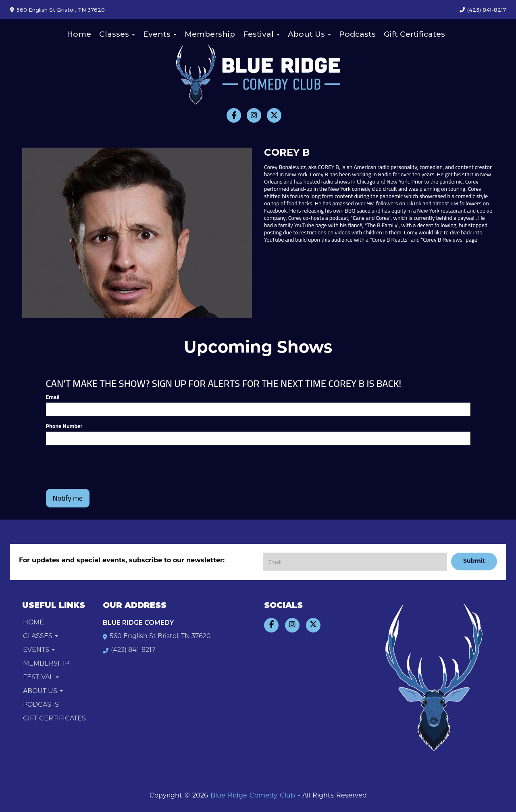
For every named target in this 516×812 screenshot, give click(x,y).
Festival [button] (261, 34)
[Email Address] (355, 562)
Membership (210, 34)
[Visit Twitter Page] (274, 115)
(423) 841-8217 (487, 10)
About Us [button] (309, 34)
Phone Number (64, 426)
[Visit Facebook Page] (234, 115)
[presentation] (107, 467)
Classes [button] (117, 34)
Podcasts (357, 34)
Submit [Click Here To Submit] (474, 561)
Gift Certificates (414, 34)
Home (79, 34)
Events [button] (160, 34)
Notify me (68, 498)
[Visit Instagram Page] (254, 115)
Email (53, 397)
